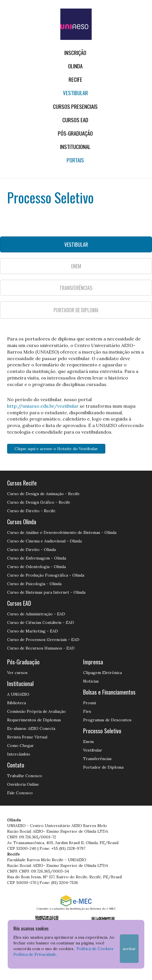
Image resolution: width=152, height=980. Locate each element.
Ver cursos (17, 673)
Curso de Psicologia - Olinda (34, 584)
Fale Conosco (20, 793)
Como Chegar (20, 746)
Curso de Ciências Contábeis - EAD (41, 622)
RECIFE (75, 79)
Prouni (90, 703)
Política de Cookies (95, 949)
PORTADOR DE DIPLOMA (76, 310)
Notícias (91, 681)
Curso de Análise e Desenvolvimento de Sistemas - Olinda (62, 532)
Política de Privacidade (35, 954)
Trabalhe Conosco (25, 776)
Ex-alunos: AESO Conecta (31, 728)
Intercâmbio (19, 754)
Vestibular (75, 93)
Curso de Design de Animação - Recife (43, 494)
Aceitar (129, 949)
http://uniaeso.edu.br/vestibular (43, 406)
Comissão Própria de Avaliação (36, 711)
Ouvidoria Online (23, 784)
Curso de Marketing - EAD (33, 631)
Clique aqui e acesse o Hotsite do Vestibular (56, 449)
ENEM (76, 266)
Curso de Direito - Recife (31, 511)
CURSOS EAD (75, 120)
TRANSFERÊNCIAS (76, 288)
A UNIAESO (18, 694)
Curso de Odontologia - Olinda (36, 567)
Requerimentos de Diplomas (34, 720)
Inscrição (75, 53)
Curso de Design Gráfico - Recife (39, 502)
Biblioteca (17, 703)
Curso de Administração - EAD (36, 614)
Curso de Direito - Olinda (31, 550)
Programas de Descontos (107, 720)
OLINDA (75, 66)
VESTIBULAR (76, 244)
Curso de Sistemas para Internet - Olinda (46, 592)
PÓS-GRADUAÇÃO (75, 133)
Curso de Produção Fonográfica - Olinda (46, 575)
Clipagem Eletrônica (102, 673)
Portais (75, 160)
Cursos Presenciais (75, 106)
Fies (87, 711)
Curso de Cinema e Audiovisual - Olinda (44, 541)
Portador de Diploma (103, 767)
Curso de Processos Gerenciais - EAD (43, 640)
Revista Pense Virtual (27, 737)
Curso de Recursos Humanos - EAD (41, 648)
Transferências (97, 759)
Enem (88, 742)
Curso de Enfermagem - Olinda (37, 558)
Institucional (75, 147)
